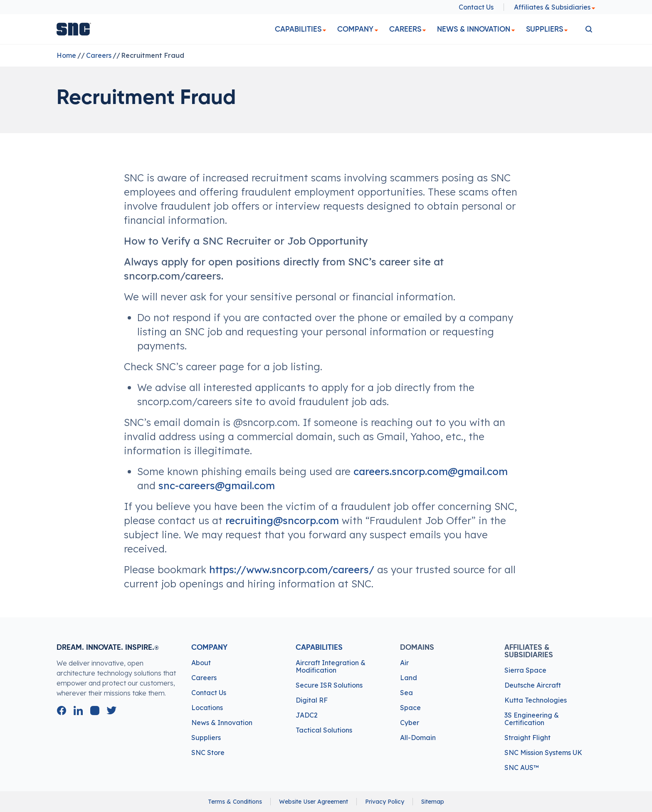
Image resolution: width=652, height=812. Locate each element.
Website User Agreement (314, 802)
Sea (406, 693)
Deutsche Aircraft (533, 685)
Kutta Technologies (536, 700)
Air (404, 663)
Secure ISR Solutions (329, 685)
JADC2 (307, 715)
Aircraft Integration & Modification (331, 666)
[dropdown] (324, 31)
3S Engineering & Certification (532, 719)
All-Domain (418, 738)
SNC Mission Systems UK (543, 753)
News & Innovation (474, 29)
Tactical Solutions (324, 730)
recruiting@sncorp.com (282, 520)
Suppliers (545, 29)
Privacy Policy (385, 802)
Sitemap (433, 802)
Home (66, 55)
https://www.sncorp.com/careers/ (292, 569)
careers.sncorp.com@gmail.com (431, 471)
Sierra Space (525, 670)
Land (409, 678)
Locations (207, 708)
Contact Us (476, 7)
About (201, 663)
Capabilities (298, 29)
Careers (405, 29)
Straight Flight (527, 738)
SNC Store (208, 753)
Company (355, 29)
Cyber (410, 723)
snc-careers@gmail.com (217, 485)
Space (410, 708)
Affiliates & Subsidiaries (555, 7)
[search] (589, 29)
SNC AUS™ (522, 767)
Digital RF (312, 700)
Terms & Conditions (235, 802)
